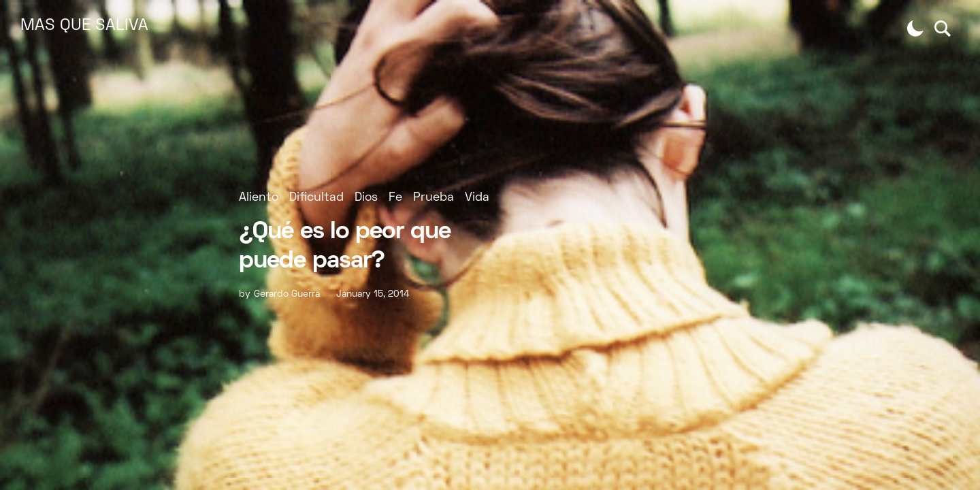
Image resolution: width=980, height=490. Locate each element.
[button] (915, 29)
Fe (395, 198)
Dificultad (316, 198)
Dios (366, 198)
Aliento (259, 198)
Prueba (434, 198)
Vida (477, 198)
